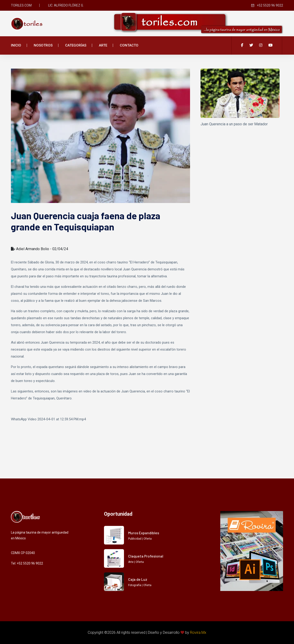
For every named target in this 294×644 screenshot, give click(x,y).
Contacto (129, 45)
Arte (103, 45)
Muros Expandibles (144, 533)
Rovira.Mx (198, 632)
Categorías (76, 45)
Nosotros (43, 45)
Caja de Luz (138, 579)
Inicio (16, 45)
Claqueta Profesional (146, 556)
